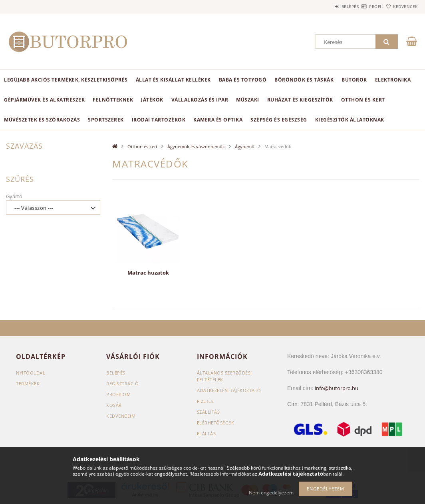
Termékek (28, 383)
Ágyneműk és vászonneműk (196, 146)
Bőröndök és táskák (304, 80)
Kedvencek (401, 6)
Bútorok (354, 80)
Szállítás (209, 412)
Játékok (152, 100)
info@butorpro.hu (337, 388)
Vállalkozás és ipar (200, 100)
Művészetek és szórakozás (42, 120)
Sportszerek (106, 120)
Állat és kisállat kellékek (173, 80)
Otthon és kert (363, 100)
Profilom (118, 394)
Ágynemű (245, 146)
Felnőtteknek (113, 100)
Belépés (327, 6)
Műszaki (248, 100)
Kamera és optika (218, 120)
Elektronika (393, 80)
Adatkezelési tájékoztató (229, 390)
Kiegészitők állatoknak (350, 120)
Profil (362, 6)
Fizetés (206, 401)
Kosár (114, 405)
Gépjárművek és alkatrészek (44, 100)
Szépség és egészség (279, 120)
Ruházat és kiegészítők (300, 100)
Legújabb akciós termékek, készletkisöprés (66, 80)
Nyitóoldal (31, 373)
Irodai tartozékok (159, 120)
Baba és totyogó (243, 80)
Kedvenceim (121, 416)
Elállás (207, 433)
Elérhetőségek (216, 423)
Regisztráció (122, 383)
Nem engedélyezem (271, 493)
